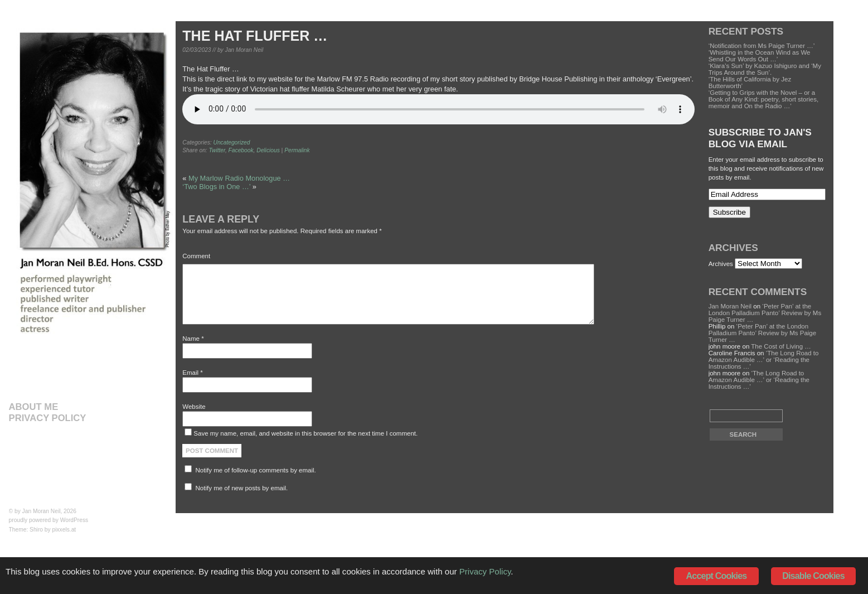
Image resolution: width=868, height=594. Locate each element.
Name (193, 339)
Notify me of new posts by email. (242, 488)
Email (192, 373)
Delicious (268, 150)
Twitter (217, 150)
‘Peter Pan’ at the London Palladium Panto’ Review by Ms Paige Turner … (765, 313)
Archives (721, 264)
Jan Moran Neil (42, 511)
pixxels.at (64, 530)
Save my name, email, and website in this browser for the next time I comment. (306, 433)
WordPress (74, 520)
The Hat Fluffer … (255, 36)
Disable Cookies (813, 576)
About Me (34, 407)
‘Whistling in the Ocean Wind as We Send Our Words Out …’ (760, 56)
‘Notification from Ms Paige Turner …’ (762, 46)
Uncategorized (231, 143)
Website (194, 407)
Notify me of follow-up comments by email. (256, 470)
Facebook (241, 150)
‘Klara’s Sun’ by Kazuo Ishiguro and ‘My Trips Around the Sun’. (765, 69)
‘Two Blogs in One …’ (216, 187)
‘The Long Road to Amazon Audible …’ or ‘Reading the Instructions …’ (764, 360)
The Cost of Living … (781, 346)
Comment (196, 256)
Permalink (297, 150)
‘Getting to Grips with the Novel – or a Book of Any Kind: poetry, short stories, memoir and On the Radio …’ (764, 99)
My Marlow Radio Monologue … (239, 178)
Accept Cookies (717, 576)
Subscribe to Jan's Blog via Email (760, 138)
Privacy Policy (48, 418)
